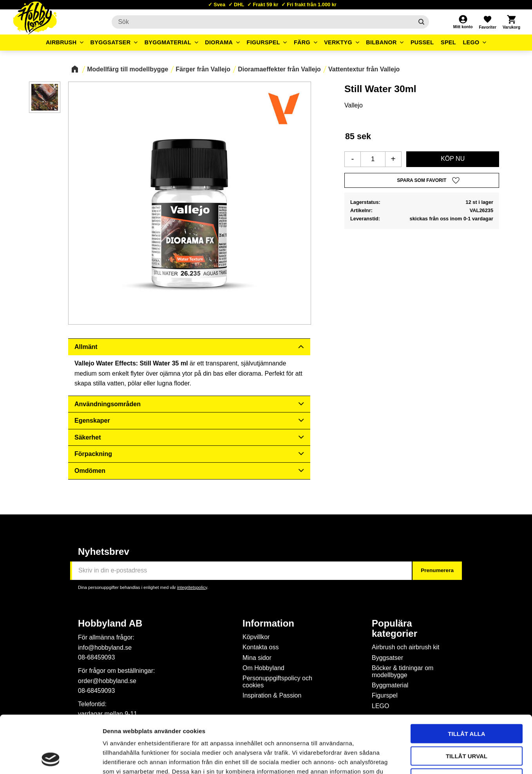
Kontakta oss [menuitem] (261, 647)
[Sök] (421, 22)
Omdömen (90, 471)
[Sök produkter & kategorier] (262, 22)
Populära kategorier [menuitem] (394, 629)
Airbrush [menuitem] (61, 42)
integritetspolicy (192, 587)
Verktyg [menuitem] (338, 42)
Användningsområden (108, 404)
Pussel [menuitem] (422, 42)
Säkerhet (88, 437)
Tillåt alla (466, 680)
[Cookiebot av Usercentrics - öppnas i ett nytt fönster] (51, 759)
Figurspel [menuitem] (263, 42)
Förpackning (93, 454)
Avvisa (467, 724)
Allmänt (86, 347)
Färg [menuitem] (302, 42)
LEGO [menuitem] (471, 42)
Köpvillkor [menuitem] (256, 637)
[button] (487, 22)
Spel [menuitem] (448, 42)
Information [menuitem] (268, 623)
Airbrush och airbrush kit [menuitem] (406, 647)
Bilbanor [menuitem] (381, 42)
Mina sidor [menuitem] (257, 658)
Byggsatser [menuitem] (111, 42)
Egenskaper (92, 421)
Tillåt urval (467, 702)
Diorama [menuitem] (219, 42)
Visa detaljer (425, 759)
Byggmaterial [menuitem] (168, 42)
